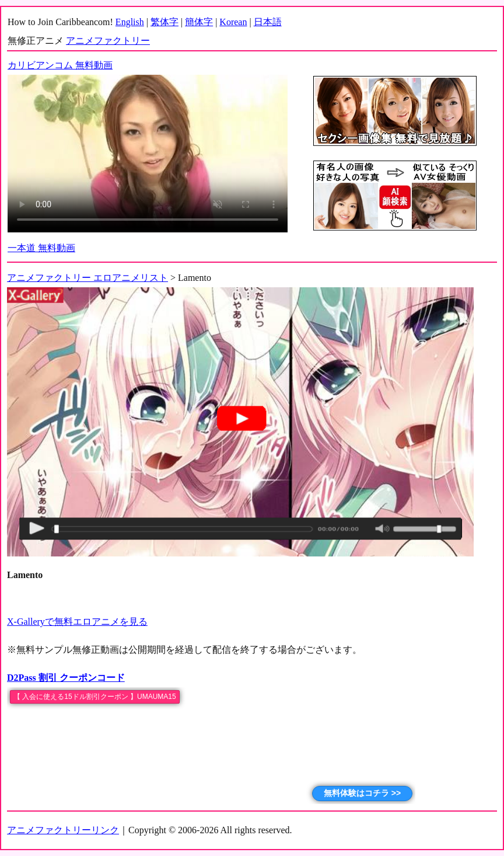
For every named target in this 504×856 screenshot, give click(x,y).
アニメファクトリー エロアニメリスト (87, 278)
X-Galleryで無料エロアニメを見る (77, 622)
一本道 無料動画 (41, 248)
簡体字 (199, 22)
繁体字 (164, 22)
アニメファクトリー (108, 41)
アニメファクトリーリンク (63, 830)
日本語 (268, 22)
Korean (233, 22)
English (130, 22)
